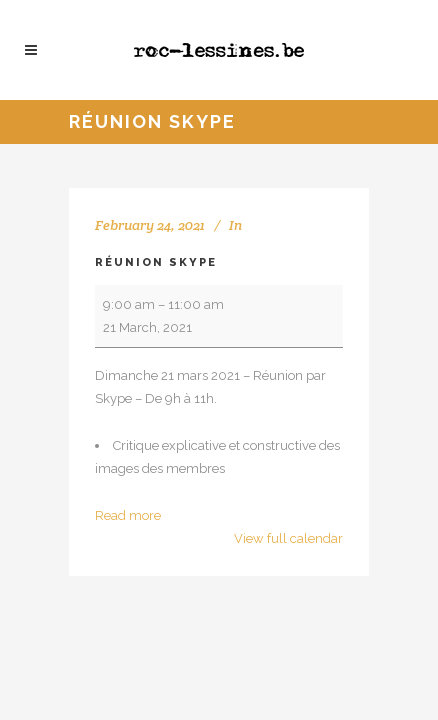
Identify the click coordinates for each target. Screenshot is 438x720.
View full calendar (288, 538)
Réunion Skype (156, 262)
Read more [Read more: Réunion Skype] (128, 515)
